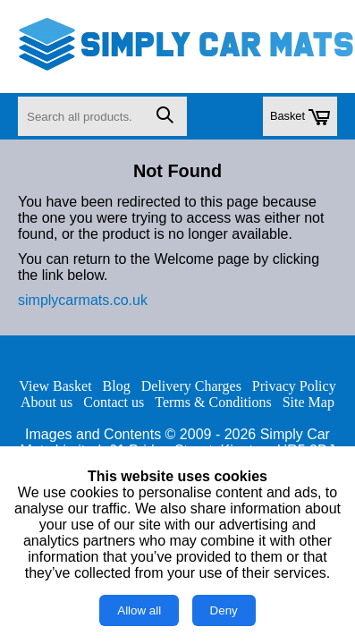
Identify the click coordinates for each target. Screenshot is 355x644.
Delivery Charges (191, 386)
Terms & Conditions (213, 402)
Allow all (139, 610)
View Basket (55, 386)
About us (46, 402)
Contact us (114, 402)
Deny (224, 610)
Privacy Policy (294, 386)
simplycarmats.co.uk (83, 300)
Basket (300, 117)
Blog (117, 386)
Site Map (309, 402)
